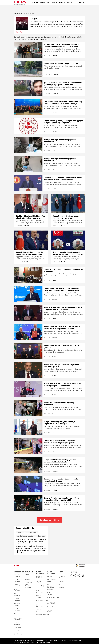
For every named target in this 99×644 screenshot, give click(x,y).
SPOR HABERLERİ (39, 602)
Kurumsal (70, 3)
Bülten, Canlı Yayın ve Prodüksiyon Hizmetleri (29, 582)
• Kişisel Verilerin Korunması (76, 642)
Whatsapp (61, 578)
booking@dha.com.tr (54, 603)
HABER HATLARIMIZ (41, 569)
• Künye (61, 642)
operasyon (33, 529)
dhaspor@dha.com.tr (43, 611)
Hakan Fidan (41, 533)
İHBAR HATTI (61, 569)
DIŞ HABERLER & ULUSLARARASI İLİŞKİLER (52, 575)
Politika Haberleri (17, 582)
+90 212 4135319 (39, 579)
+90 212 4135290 (50, 590)
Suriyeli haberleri (28, 10)
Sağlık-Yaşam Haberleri (18, 615)
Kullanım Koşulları (28, 575)
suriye (19, 529)
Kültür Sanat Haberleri (18, 620)
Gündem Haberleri (17, 577)
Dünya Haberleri (17, 591)
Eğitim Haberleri (17, 606)
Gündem (35, 3)
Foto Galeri (17, 624)
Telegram (61, 584)
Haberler (17, 10)
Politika (42, 3)
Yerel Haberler (17, 611)
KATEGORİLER (19, 568)
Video (54, 147)
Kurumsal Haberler (17, 601)
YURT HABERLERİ (39, 588)
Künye (27, 571)
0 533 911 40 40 (62, 574)
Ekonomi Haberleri (17, 596)
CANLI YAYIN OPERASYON (51, 599)
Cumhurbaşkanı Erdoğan (25, 533)
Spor (49, 3)
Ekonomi (62, 3)
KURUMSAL (29, 568)
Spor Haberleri (17, 586)
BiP (59, 581)
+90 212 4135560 (39, 593)
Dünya (54, 3)
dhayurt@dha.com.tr (42, 597)
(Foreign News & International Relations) (51, 583)
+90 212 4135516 (39, 607)
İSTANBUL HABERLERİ (39, 574)
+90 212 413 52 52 (51, 607)
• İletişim (66, 642)
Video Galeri (18, 627)
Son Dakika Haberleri (17, 572)
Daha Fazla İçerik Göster (49, 516)
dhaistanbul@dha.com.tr (43, 583)
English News (18, 631)
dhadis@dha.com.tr (53, 594)
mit (25, 529)
